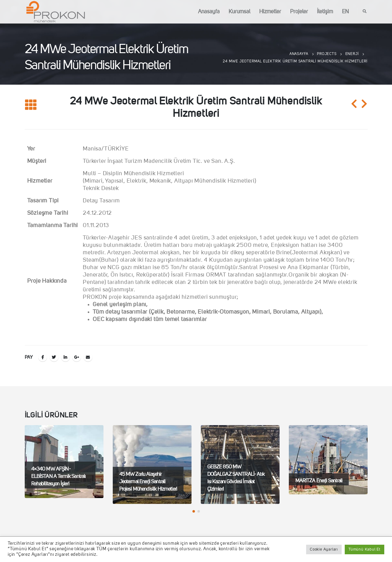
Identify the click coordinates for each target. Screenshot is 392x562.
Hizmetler (270, 12)
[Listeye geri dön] (31, 105)
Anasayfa (209, 12)
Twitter (54, 357)
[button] (194, 511)
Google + (77, 357)
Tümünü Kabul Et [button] (365, 549)
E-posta (88, 357)
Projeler (299, 12)
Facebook (43, 357)
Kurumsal (239, 12)
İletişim (325, 12)
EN (345, 12)
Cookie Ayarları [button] (324, 549)
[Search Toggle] (365, 12)
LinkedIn (65, 357)
